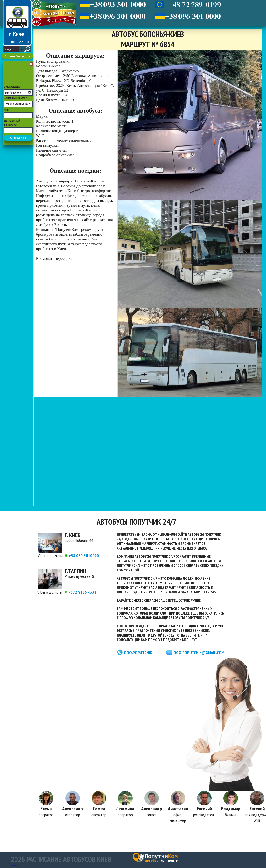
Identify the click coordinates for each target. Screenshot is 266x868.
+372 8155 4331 (80, 592)
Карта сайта (15, 866)
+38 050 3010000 (82, 555)
